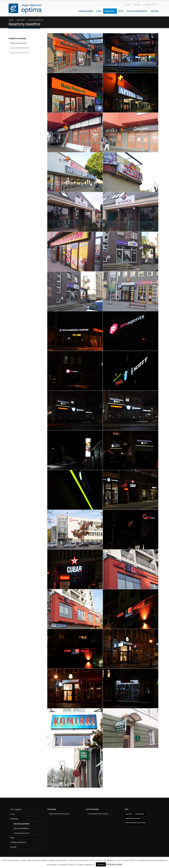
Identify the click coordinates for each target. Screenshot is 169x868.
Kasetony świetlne (19, 43)
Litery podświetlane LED (20, 48)
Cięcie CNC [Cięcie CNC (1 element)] (129, 814)
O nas (127, 5)
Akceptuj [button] (101, 864)
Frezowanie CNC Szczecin (98, 814)
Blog (121, 11)
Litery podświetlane (21, 828)
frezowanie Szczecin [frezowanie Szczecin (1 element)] (133, 818)
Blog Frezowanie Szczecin (59, 814)
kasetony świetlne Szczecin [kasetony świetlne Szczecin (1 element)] (135, 823)
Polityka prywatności (137, 11)
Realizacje (109, 11)
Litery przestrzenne (22, 833)
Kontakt (137, 5)
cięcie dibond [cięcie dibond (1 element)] (139, 814)
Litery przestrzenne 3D (20, 53)
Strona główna (85, 11)
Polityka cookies (114, 864)
